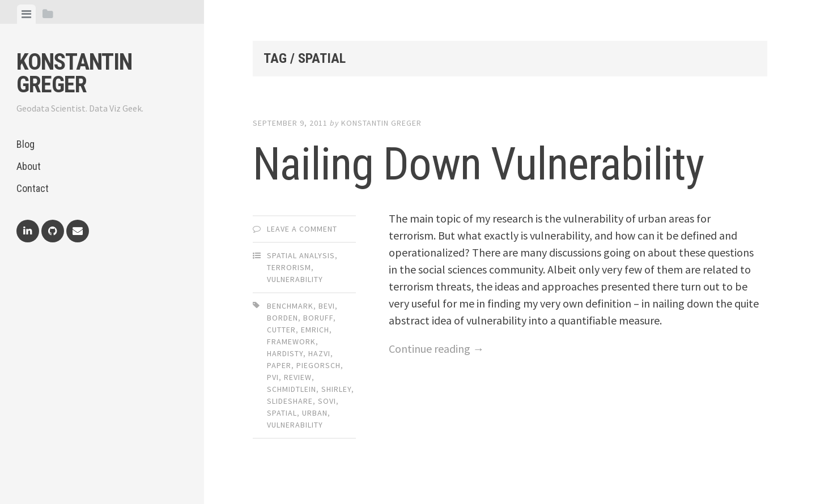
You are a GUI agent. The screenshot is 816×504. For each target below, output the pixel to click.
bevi (327, 306)
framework (291, 341)
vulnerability (295, 425)
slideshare (290, 401)
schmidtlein (292, 389)
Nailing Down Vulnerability (478, 164)
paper (279, 365)
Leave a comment (302, 229)
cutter (281, 330)
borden (282, 318)
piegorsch (318, 365)
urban (315, 413)
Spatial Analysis (301, 255)
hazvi (319, 353)
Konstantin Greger (74, 73)
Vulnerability (295, 279)
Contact (33, 188)
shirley (336, 389)
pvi (273, 377)
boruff (318, 318)
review (298, 377)
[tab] (26, 14)
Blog (25, 144)
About (29, 166)
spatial (282, 413)
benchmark (290, 306)
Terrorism (289, 267)
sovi (327, 401)
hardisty (285, 353)
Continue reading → (436, 349)
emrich (315, 330)
